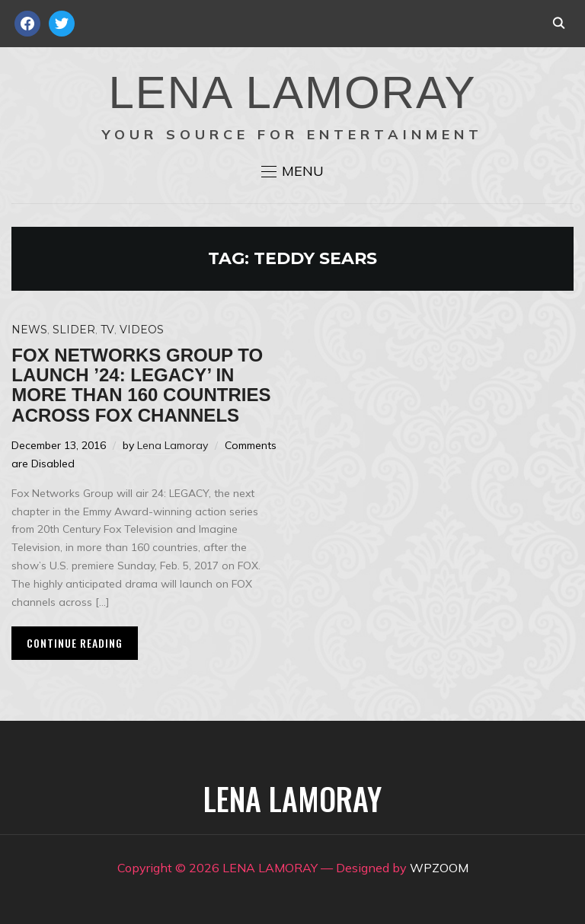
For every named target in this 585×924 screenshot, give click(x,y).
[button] (292, 171)
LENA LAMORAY (292, 92)
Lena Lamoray (173, 445)
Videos (142, 330)
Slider (74, 330)
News (29, 330)
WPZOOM (439, 868)
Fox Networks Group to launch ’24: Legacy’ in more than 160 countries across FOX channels (141, 385)
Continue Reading (75, 643)
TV (107, 330)
